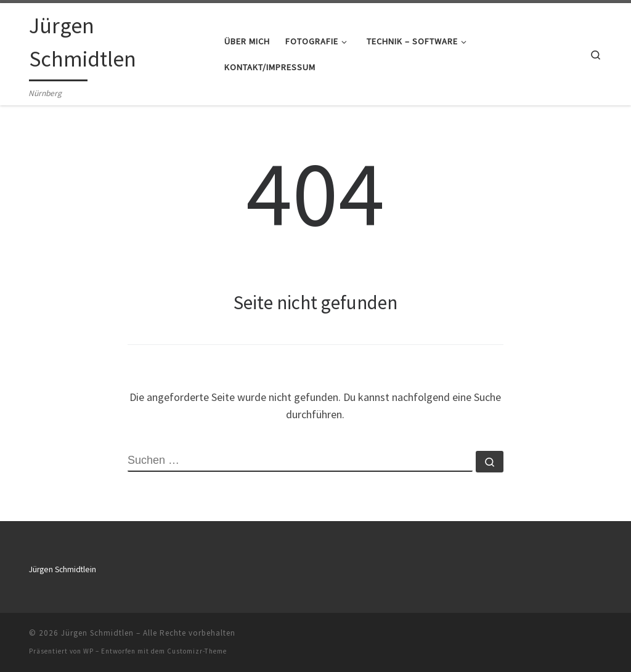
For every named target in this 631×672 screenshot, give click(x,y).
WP (88, 651)
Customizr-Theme (197, 651)
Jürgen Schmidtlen (97, 633)
